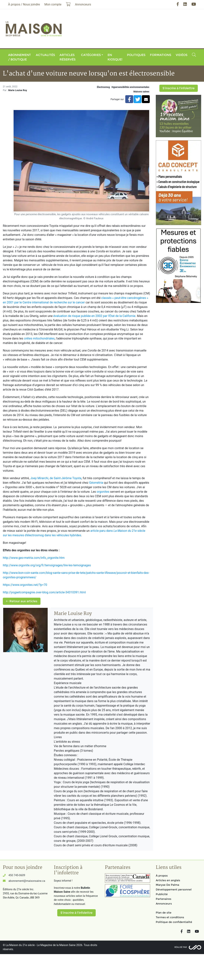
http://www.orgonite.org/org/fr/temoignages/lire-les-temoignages (47, 565)
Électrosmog (103, 87)
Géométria (96, 483)
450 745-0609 (17, 875)
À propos (162, 876)
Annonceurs (164, 904)
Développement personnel (174, 889)
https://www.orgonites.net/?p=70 (25, 585)
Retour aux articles (22, 601)
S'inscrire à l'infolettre (179, 88)
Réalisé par (181, 947)
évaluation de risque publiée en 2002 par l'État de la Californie (94, 316)
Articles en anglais (168, 880)
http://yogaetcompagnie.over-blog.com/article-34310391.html (44, 592)
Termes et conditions (170, 917)
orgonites (103, 492)
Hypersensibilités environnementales (130, 87)
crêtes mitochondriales (39, 338)
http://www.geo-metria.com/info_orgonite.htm (34, 558)
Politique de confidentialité (174, 922)
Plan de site (164, 913)
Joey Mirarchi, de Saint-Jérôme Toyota (56, 478)
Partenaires (164, 899)
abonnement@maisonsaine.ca (27, 881)
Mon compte (53, 4)
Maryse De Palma (167, 885)
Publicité (162, 894)
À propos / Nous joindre (24, 4)
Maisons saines (141, 92)
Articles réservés (68, 57)
